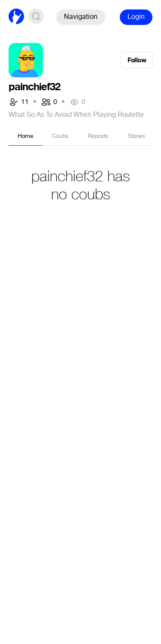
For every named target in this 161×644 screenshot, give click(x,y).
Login (136, 17)
